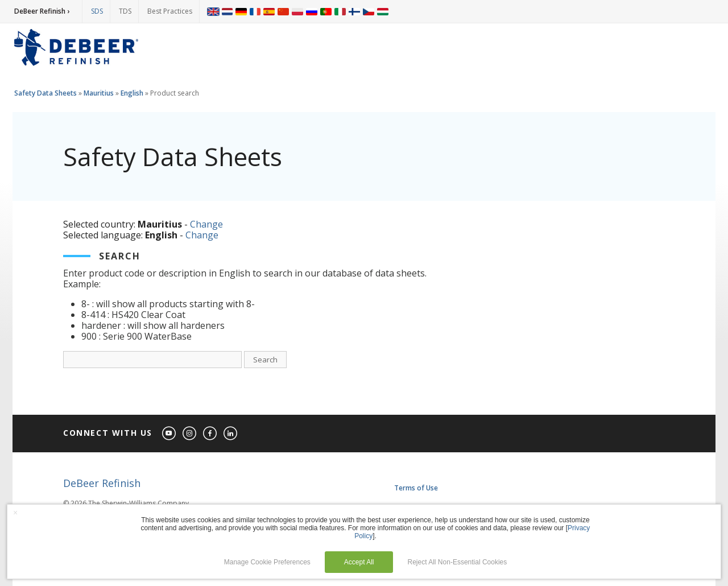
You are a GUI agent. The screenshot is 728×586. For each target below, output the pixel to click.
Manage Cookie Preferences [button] (267, 562)
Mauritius (99, 93)
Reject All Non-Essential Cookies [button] (458, 562)
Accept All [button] (359, 562)
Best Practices (170, 11)
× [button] (15, 513)
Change (206, 224)
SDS (97, 11)
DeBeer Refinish (102, 483)
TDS (125, 11)
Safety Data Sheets (45, 93)
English (132, 93)
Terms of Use (416, 488)
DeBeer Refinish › (42, 11)
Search (265, 360)
